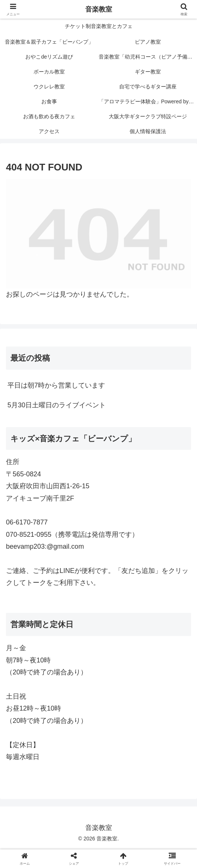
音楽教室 (99, 9)
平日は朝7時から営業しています (56, 385)
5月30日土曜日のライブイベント (57, 405)
